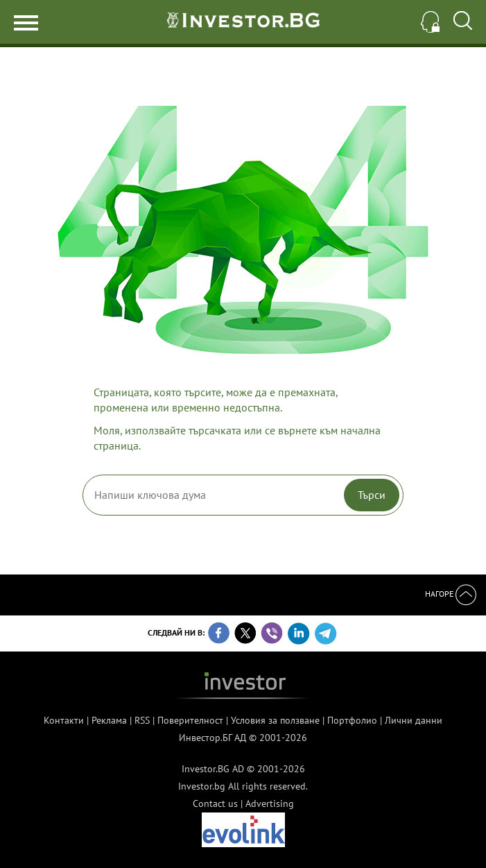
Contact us (215, 803)
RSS (142, 720)
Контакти (64, 720)
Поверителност (190, 720)
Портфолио (352, 720)
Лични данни (414, 720)
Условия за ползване (275, 720)
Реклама (109, 720)
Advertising (270, 803)
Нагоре (451, 594)
